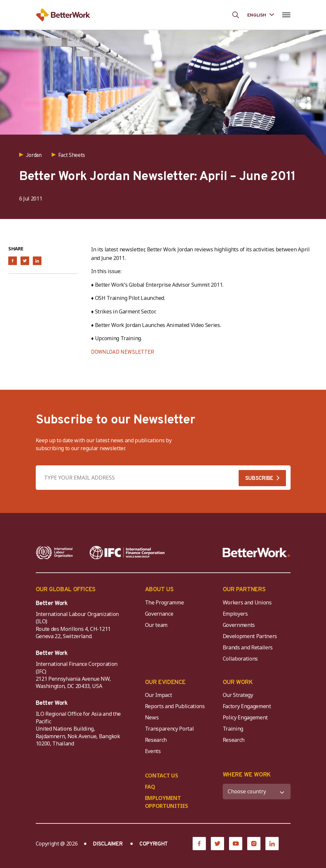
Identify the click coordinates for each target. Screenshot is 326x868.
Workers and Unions (247, 602)
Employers (235, 614)
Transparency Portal (169, 729)
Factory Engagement (247, 706)
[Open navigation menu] (286, 15)
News (152, 717)
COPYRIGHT (154, 844)
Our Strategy (238, 695)
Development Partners (250, 636)
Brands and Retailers (248, 647)
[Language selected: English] (261, 15)
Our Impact (159, 695)
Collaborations (240, 659)
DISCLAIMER (108, 844)
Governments (239, 625)
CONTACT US (162, 776)
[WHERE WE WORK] (257, 792)
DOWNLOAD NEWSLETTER (123, 352)
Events (153, 751)
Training (233, 729)
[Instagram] (254, 844)
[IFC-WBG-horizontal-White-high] (127, 553)
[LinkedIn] (272, 844)
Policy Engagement (247, 717)
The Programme (164, 602)
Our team (156, 625)
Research (156, 740)
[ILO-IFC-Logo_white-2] (54, 553)
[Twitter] (217, 844)
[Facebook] (199, 844)
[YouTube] (236, 844)
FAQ (150, 787)
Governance (159, 614)
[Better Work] (256, 553)
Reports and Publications (175, 706)
